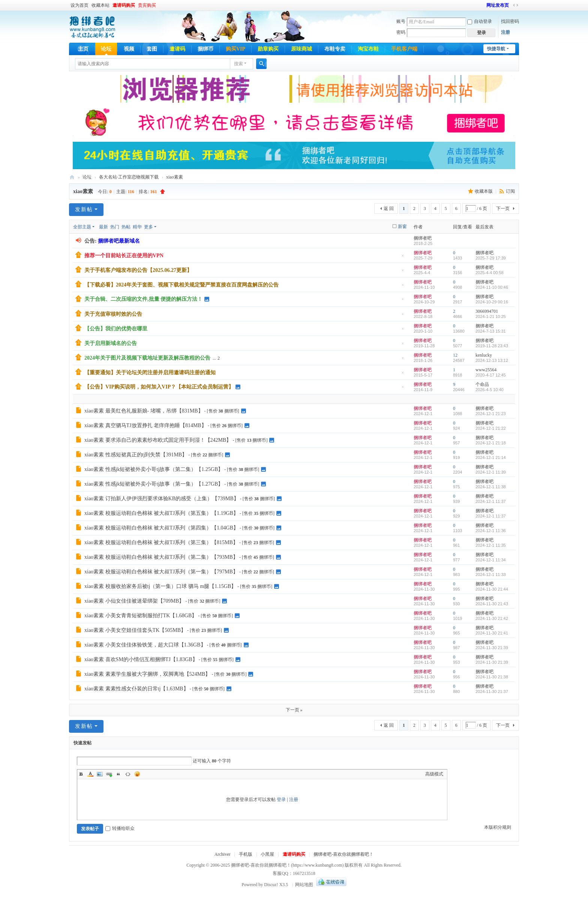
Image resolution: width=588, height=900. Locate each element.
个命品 (482, 384)
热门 (115, 227)
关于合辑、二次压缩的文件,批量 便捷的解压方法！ (143, 299)
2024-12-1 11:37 (491, 501)
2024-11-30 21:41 (492, 633)
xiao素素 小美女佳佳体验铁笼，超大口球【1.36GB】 (145, 645)
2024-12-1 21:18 (491, 443)
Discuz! (271, 885)
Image (100, 774)
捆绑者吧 (72, 177)
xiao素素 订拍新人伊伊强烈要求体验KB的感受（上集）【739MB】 (162, 499)
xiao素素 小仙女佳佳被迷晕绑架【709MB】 (134, 601)
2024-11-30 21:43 (492, 604)
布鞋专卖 (335, 49)
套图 (152, 49)
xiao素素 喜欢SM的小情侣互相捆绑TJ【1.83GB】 (141, 659)
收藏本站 (100, 5)
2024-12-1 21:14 (491, 457)
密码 (401, 32)
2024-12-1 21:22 (491, 428)
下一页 (503, 208)
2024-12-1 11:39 (491, 472)
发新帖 (84, 209)
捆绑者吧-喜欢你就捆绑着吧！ (343, 854)
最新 (103, 227)
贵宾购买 (147, 5)
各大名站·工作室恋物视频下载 (129, 177)
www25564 (486, 370)
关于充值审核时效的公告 (113, 314)
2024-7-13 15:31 (491, 331)
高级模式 (434, 774)
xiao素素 (175, 177)
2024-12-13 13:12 (492, 360)
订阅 (510, 191)
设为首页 (79, 5)
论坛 (106, 49)
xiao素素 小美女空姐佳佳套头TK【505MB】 (135, 630)
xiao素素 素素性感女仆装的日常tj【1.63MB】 (136, 689)
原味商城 (301, 49)
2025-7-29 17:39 (491, 258)
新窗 (402, 226)
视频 (129, 49)
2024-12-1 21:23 (491, 414)
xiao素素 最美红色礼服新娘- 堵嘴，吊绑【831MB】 (144, 411)
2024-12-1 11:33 (491, 574)
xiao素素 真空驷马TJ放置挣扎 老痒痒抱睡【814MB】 (145, 425)
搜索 (238, 64)
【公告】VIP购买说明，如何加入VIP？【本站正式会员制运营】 (159, 387)
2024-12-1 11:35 (491, 545)
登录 (281, 799)
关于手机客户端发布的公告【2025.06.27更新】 (138, 270)
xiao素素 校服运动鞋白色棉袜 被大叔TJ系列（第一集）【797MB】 (161, 572)
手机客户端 (404, 49)
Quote (118, 774)
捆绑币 (205, 49)
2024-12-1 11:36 (491, 531)
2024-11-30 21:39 (492, 648)
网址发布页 (498, 5)
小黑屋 (267, 854)
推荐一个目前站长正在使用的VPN (124, 256)
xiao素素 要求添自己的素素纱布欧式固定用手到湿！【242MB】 (158, 440)
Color (90, 774)
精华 (137, 227)
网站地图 (304, 885)
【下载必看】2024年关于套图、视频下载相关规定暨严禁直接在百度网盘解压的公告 (181, 285)
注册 (505, 32)
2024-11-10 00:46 (492, 287)
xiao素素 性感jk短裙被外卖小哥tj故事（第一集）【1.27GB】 (154, 484)
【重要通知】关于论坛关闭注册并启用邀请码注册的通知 (150, 373)
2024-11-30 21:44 (492, 589)
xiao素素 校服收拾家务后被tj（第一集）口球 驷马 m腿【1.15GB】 (160, 586)
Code (128, 774)
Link (109, 774)
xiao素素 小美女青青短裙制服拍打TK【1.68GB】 (141, 616)
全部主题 (82, 227)
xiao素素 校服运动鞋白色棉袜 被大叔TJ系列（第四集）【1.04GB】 (161, 528)
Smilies (137, 774)
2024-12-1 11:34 (491, 560)
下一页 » (294, 710)
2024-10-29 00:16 (492, 302)
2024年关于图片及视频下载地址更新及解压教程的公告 (147, 358)
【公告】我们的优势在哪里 (116, 329)
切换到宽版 (516, 5)
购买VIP (235, 49)
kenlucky (484, 355)
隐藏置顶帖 (403, 258)
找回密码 (510, 21)
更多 (148, 227)
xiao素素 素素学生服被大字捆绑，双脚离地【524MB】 (147, 674)
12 (455, 355)
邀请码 (177, 49)
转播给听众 (120, 828)
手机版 (246, 854)
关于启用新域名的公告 (111, 343)
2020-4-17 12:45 (491, 375)
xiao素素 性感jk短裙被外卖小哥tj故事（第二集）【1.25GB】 (154, 469)
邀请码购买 (124, 5)
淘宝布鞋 (368, 49)
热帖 (126, 227)
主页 (83, 49)
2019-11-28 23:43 (492, 346)
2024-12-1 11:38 (491, 487)
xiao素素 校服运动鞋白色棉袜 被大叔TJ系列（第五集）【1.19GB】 (161, 513)
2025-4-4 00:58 (490, 273)
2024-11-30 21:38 (492, 677)
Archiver (223, 854)
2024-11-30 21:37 (492, 691)
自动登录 (480, 21)
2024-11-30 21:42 (492, 618)
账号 (401, 21)
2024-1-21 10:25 (491, 316)
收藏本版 (484, 191)
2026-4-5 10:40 (490, 390)
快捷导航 (496, 49)
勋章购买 (268, 49)
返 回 (389, 208)
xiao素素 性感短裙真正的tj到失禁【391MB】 (136, 455)
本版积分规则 (498, 827)
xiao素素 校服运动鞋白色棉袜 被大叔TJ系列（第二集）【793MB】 (161, 557)
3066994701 (487, 311)
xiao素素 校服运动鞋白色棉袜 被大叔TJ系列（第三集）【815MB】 (161, 542)
